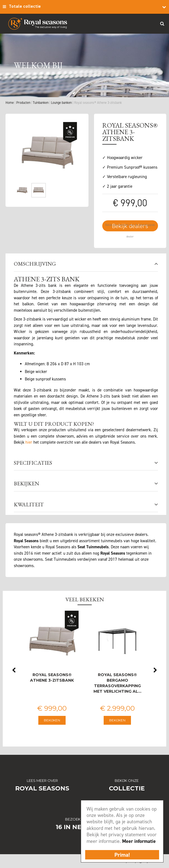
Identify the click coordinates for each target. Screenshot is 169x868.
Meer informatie (139, 841)
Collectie (127, 788)
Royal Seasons (42, 788)
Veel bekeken (85, 599)
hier (29, 442)
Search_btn (162, 23)
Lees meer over (42, 780)
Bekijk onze (127, 780)
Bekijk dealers (130, 226)
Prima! (122, 855)
